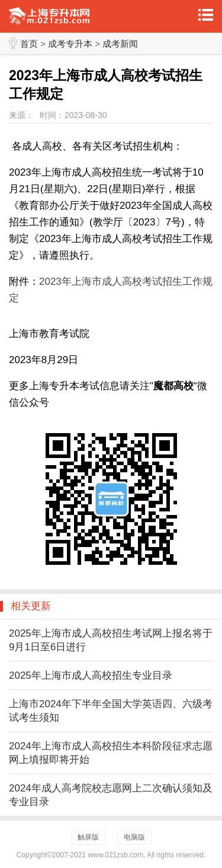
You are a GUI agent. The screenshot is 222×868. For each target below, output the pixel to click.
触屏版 (88, 837)
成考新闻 (120, 44)
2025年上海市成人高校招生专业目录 (91, 675)
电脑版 (134, 837)
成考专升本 (70, 44)
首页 (29, 44)
